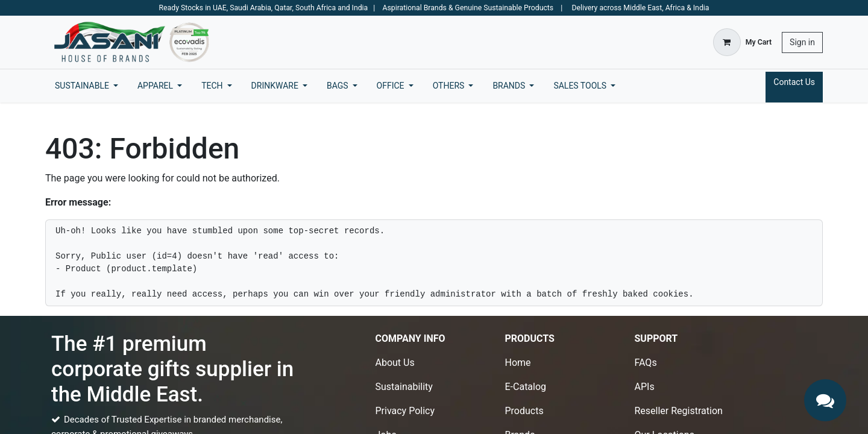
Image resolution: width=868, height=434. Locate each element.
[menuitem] (86, 86)
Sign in (802, 42)
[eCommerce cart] (742, 42)
